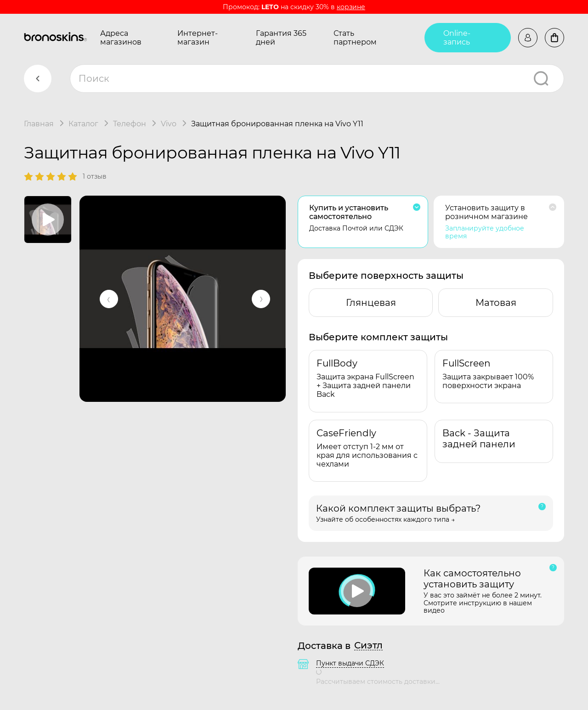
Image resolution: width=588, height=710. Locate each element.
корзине (351, 7)
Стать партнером (355, 38)
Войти (528, 38)
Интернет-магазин (198, 38)
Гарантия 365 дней (281, 38)
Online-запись (457, 38)
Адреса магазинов (121, 38)
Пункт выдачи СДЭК (350, 663)
